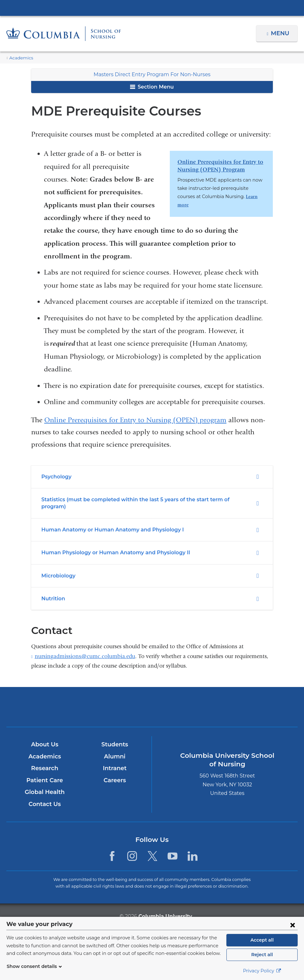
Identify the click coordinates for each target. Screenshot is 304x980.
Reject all (262, 955)
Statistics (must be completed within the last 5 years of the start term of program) (140, 500)
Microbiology (57, 568)
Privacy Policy (262, 971)
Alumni (115, 750)
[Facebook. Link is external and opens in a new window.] (112, 849)
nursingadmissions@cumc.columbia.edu (85, 649)
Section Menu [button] (152, 87)
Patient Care (44, 773)
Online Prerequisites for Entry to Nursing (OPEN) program (135, 420)
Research (44, 761)
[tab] (152, 477)
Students (115, 737)
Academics (20, 58)
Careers (115, 773)
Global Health (45, 785)
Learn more (228, 197)
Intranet (114, 761)
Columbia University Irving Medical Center (152, 8)
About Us (45, 737)
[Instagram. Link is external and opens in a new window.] (132, 849)
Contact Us (44, 797)
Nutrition (52, 592)
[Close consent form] (293, 925)
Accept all (262, 940)
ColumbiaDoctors (247, 700)
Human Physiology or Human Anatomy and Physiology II (110, 546)
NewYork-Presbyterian (152, 704)
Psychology (56, 477)
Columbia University (165, 909)
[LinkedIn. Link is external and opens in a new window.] (193, 849)
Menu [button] (281, 33)
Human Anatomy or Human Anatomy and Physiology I (107, 522)
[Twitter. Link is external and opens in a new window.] (152, 849)
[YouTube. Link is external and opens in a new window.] (173, 849)
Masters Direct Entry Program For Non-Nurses (152, 74)
